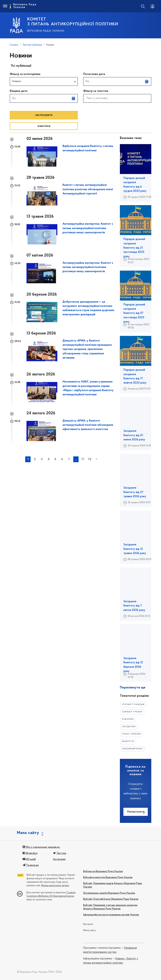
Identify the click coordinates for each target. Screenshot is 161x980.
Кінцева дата (19, 91)
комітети (128, 742)
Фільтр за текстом (96, 91)
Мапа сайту (89, 930)
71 (83, 459)
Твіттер (60, 853)
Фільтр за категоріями (25, 74)
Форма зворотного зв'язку (55, 886)
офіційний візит (133, 749)
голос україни (131, 734)
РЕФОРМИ (128, 719)
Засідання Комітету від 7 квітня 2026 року (134, 606)
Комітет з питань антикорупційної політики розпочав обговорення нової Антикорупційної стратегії (88, 189)
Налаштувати (136, 812)
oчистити (44, 126)
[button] (44, 81)
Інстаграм (59, 859)
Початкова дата (94, 74)
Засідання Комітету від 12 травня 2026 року (135, 549)
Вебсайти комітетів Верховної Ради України (108, 878)
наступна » (96, 459)
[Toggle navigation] (5, 6)
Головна (14, 45)
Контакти (88, 924)
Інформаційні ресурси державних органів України (111, 915)
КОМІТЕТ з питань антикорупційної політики (73, 22)
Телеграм (31, 865)
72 (90, 459)
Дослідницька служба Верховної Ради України (109, 893)
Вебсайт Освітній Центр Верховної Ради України (111, 899)
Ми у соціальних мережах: (41, 847)
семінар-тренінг (132, 712)
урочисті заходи (133, 705)
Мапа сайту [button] (28, 833)
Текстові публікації (32, 45)
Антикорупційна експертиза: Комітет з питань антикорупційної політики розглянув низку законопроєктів (88, 228)
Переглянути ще (133, 688)
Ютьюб (29, 859)
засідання (129, 727)
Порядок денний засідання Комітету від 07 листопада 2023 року (134, 313)
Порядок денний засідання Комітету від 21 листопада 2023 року (134, 248)
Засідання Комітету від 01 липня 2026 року (134, 435)
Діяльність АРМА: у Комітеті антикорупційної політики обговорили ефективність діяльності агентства (88, 425)
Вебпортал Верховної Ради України (103, 872)
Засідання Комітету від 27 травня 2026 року (135, 492)
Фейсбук (30, 853)
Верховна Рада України (46, 31)
